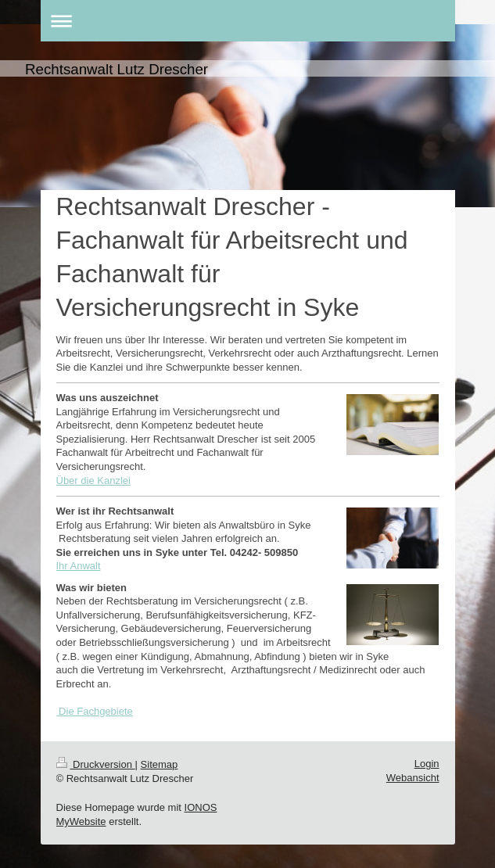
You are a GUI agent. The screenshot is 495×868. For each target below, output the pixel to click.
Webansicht (413, 778)
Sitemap (160, 764)
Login (427, 764)
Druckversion (96, 764)
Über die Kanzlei (93, 481)
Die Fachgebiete (95, 711)
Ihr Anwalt (79, 566)
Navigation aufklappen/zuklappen (248, 21)
